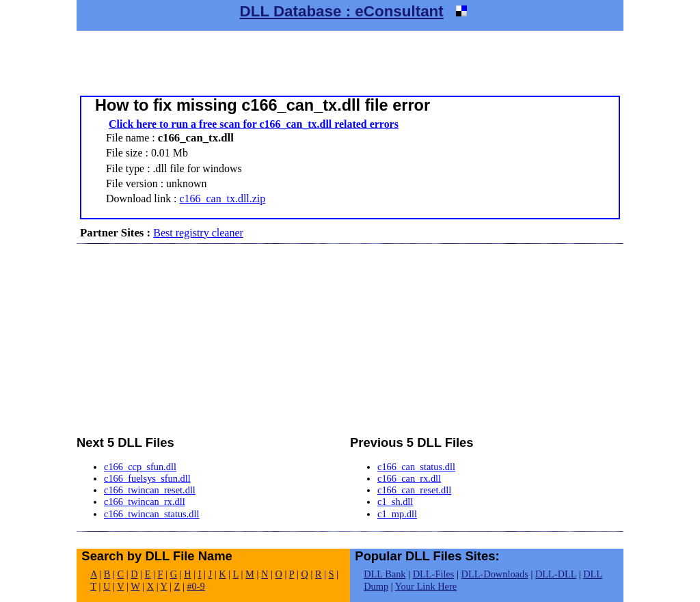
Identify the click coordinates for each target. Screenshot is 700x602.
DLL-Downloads (494, 574)
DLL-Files (434, 574)
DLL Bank (385, 574)
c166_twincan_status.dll (152, 514)
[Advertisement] (350, 61)
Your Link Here (426, 586)
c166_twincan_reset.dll (150, 490)
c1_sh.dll (395, 502)
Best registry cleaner (198, 233)
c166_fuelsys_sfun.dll (147, 478)
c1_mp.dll (397, 514)
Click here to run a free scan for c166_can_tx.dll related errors (254, 124)
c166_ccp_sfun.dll (140, 467)
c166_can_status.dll (416, 467)
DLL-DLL (556, 574)
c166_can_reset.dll (414, 490)
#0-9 (196, 586)
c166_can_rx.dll (409, 478)
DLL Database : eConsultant (342, 11)
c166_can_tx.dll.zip (223, 199)
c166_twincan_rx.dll (145, 502)
